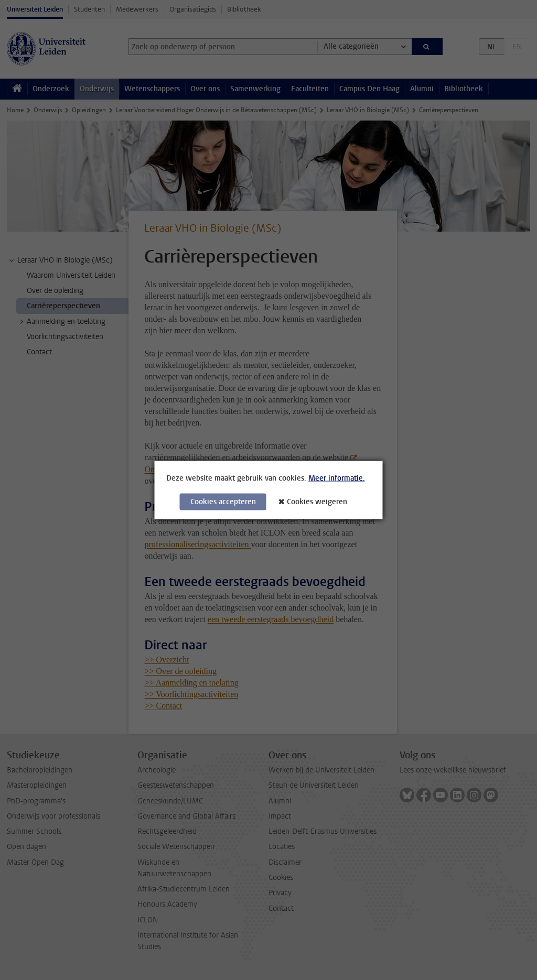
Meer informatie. (337, 478)
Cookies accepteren (223, 502)
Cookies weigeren (317, 502)
